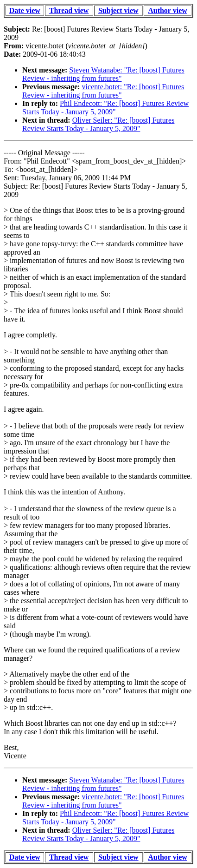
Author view (168, 10)
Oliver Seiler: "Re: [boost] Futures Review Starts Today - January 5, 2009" (98, 124)
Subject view (118, 10)
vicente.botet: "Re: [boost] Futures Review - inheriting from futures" (103, 91)
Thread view (69, 10)
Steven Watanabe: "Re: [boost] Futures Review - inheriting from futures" (103, 74)
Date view (25, 10)
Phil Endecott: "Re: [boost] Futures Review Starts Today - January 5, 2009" (105, 108)
